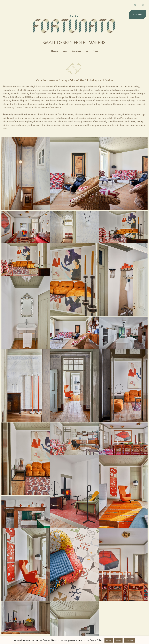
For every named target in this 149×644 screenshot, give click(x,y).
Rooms (55, 51)
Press (95, 51)
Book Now (137, 15)
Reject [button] (118, 640)
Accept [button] (109, 640)
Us (87, 51)
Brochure (77, 51)
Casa (65, 51)
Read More (129, 640)
